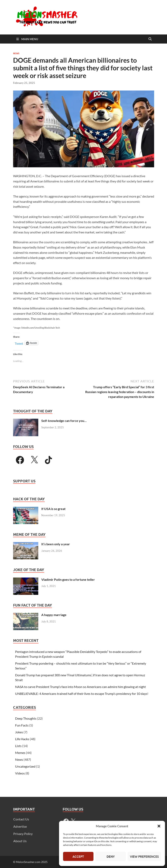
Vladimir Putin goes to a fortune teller (68, 579)
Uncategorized (25, 766)
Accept (78, 857)
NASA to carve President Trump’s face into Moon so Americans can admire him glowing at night (80, 687)
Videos (20, 773)
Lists (18, 746)
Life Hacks (22, 739)
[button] (159, 826)
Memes (20, 753)
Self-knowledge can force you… (64, 421)
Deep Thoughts (26, 718)
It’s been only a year (56, 544)
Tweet (19, 343)
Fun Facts (22, 725)
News (16, 53)
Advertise (20, 826)
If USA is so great (53, 509)
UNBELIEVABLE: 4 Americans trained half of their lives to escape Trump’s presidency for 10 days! (82, 694)
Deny (111, 857)
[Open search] (150, 39)
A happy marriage (54, 615)
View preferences (144, 857)
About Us (20, 841)
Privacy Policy (23, 834)
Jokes (19, 732)
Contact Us (21, 819)
